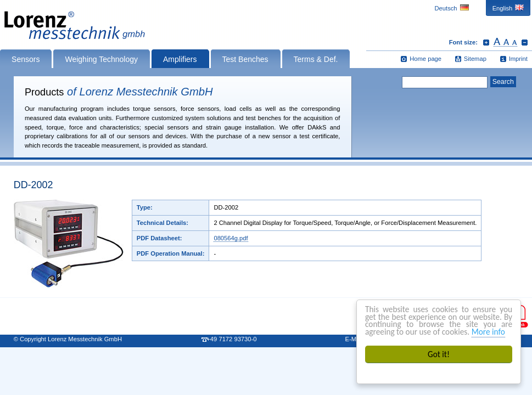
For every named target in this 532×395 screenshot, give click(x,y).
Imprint (518, 59)
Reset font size (505, 42)
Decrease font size (525, 42)
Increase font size (486, 42)
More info (488, 332)
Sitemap (475, 59)
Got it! (439, 354)
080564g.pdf (231, 238)
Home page (425, 59)
